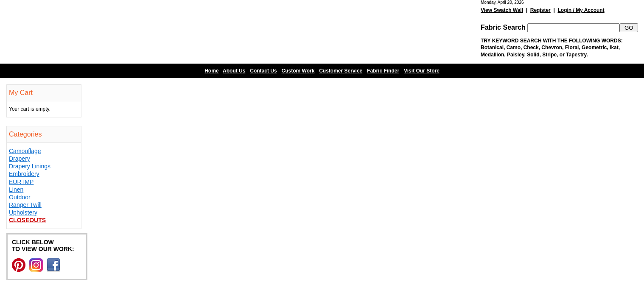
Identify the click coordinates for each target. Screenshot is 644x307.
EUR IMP (21, 182)
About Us (234, 71)
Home (211, 71)
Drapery (20, 159)
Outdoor (20, 197)
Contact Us (263, 71)
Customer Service (341, 71)
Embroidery (24, 174)
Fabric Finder (383, 71)
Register (540, 10)
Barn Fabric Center (85, 32)
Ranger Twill (25, 205)
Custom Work (298, 71)
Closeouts (27, 220)
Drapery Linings (30, 166)
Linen (16, 190)
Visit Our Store (422, 71)
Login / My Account (581, 10)
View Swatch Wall (502, 10)
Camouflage (25, 151)
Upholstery (23, 212)
